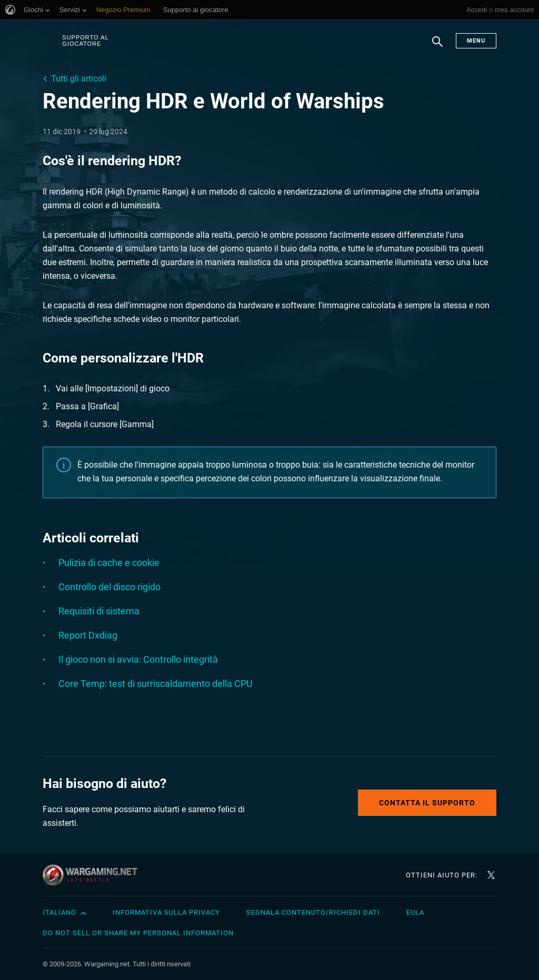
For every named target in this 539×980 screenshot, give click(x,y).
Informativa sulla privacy (166, 912)
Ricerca (437, 47)
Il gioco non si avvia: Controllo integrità (138, 659)
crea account (514, 10)
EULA (415, 912)
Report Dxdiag (88, 635)
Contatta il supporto (427, 803)
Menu (476, 41)
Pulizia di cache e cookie (109, 563)
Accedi (477, 10)
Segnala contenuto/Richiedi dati (313, 912)
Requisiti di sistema (99, 611)
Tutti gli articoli (79, 79)
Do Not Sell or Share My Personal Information (138, 933)
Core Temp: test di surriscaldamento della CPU (156, 684)
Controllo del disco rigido (109, 587)
